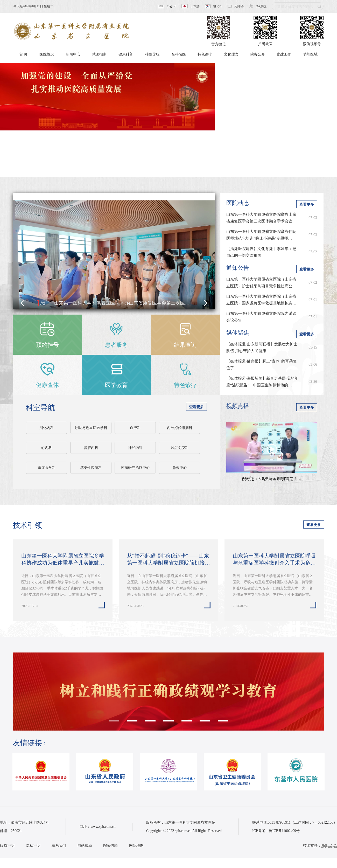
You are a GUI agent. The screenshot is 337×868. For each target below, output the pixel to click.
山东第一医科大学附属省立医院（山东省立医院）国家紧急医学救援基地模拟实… (261, 300)
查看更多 (196, 407)
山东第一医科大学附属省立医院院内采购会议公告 (261, 317)
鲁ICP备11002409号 (284, 831)
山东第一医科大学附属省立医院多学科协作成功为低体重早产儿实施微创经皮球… (63, 560)
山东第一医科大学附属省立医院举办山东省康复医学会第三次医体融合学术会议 (261, 218)
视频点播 (238, 406)
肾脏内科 (91, 448)
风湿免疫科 (180, 448)
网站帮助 (85, 846)
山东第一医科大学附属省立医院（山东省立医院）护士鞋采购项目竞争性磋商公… (261, 283)
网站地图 (136, 846)
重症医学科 (47, 468)
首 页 (24, 54)
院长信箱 (110, 846)
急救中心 (180, 468)
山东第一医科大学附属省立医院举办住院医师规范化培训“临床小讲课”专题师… (261, 235)
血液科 (135, 428)
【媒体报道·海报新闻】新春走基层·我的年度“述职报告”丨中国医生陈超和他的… (262, 382)
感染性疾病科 (91, 468)
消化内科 (47, 428)
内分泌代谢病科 (180, 428)
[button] (23, 303)
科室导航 (40, 408)
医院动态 (238, 203)
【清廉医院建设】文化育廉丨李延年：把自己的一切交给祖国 (261, 252)
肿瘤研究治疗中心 (135, 468)
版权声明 (7, 846)
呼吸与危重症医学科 (91, 428)
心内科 (47, 448)
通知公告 (238, 268)
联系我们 (59, 846)
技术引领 (27, 525)
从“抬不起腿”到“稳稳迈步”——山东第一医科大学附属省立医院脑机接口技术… (168, 560)
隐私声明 (33, 846)
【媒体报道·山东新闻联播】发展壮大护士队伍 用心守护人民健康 (262, 348)
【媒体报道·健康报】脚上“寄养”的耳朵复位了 (262, 365)
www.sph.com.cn (103, 827)
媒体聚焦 (238, 333)
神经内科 (135, 448)
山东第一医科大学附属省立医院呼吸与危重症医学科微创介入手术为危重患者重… (274, 560)
